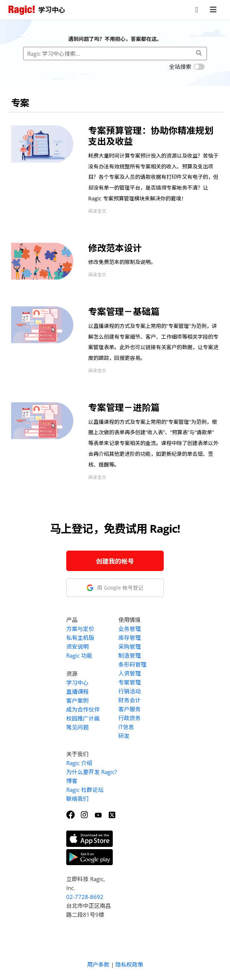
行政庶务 (130, 718)
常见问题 (77, 727)
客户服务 (130, 709)
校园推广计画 (83, 718)
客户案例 (77, 700)
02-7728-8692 (85, 897)
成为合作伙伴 (83, 709)
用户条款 (98, 964)
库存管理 (130, 638)
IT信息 (126, 727)
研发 (124, 736)
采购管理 (130, 647)
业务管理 (130, 629)
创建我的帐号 (115, 561)
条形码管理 (132, 664)
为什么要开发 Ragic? (92, 772)
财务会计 (130, 700)
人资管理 (130, 673)
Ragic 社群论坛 (85, 790)
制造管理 (130, 655)
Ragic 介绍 (79, 763)
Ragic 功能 (79, 655)
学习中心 (77, 683)
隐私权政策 (129, 964)
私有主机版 (80, 638)
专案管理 (130, 682)
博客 (72, 781)
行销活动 (130, 691)
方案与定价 (80, 629)
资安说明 (77, 647)
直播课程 (77, 692)
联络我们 (77, 799)
